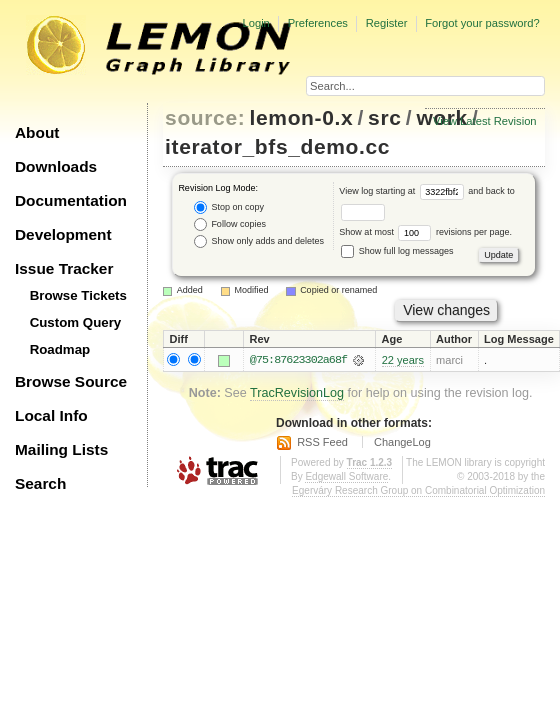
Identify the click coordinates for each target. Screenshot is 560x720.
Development (63, 234)
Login (255, 23)
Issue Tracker (64, 268)
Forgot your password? (482, 23)
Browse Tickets (78, 295)
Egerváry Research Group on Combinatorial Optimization (418, 490)
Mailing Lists (61, 449)
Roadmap (60, 349)
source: (205, 117)
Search (40, 483)
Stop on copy (229, 207)
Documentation (71, 200)
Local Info (51, 415)
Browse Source (71, 381)
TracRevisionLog (297, 393)
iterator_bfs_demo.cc (277, 146)
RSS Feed (322, 442)
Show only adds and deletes (259, 241)
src (384, 117)
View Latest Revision (485, 121)
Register (387, 23)
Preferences (318, 23)
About (37, 132)
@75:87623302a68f (298, 360)
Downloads (56, 166)
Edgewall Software (346, 476)
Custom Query (76, 322)
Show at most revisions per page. (425, 232)
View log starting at (403, 191)
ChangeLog (402, 442)
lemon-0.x (302, 117)
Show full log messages (397, 251)
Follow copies (230, 224)
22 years (403, 360)
